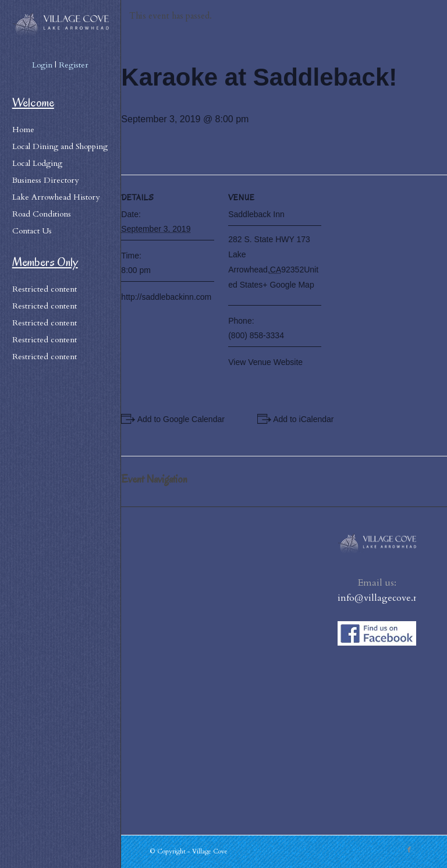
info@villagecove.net (382, 598)
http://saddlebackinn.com (166, 297)
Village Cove (210, 851)
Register (74, 65)
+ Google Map (288, 285)
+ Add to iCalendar (300, 419)
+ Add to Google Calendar (178, 419)
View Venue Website (265, 362)
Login (42, 65)
